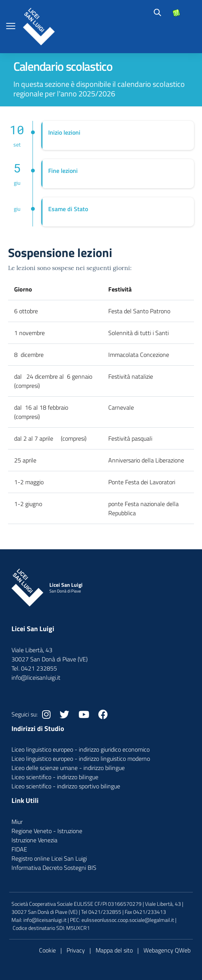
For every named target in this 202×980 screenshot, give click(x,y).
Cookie (47, 950)
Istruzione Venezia (34, 840)
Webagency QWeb (167, 950)
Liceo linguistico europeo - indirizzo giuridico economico (81, 749)
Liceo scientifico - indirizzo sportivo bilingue (66, 786)
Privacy (76, 950)
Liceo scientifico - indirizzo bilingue (55, 777)
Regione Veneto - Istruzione (47, 831)
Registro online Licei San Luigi (49, 858)
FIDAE (19, 849)
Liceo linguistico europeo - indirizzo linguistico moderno (81, 759)
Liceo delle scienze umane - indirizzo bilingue (68, 768)
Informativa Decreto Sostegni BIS (54, 868)
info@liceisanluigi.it (45, 920)
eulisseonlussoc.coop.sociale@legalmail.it (128, 920)
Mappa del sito (114, 950)
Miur (17, 822)
